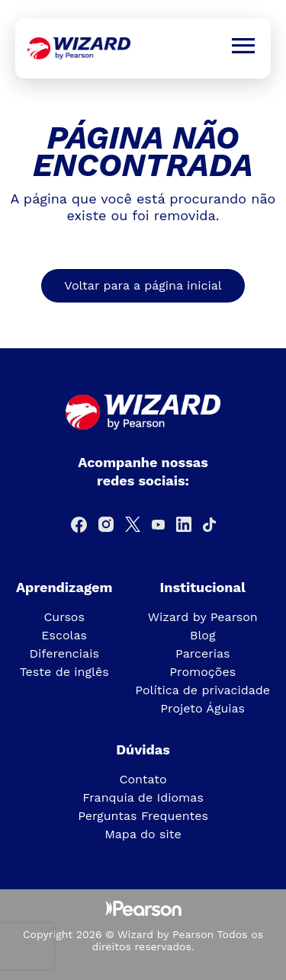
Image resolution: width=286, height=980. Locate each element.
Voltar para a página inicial (143, 285)
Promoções (202, 672)
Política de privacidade (202, 690)
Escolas (64, 635)
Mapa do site (143, 834)
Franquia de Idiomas (143, 797)
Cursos (64, 617)
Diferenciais (64, 653)
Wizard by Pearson (203, 617)
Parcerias (203, 653)
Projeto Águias (202, 708)
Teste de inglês (64, 672)
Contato (143, 779)
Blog (202, 635)
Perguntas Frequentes (143, 816)
